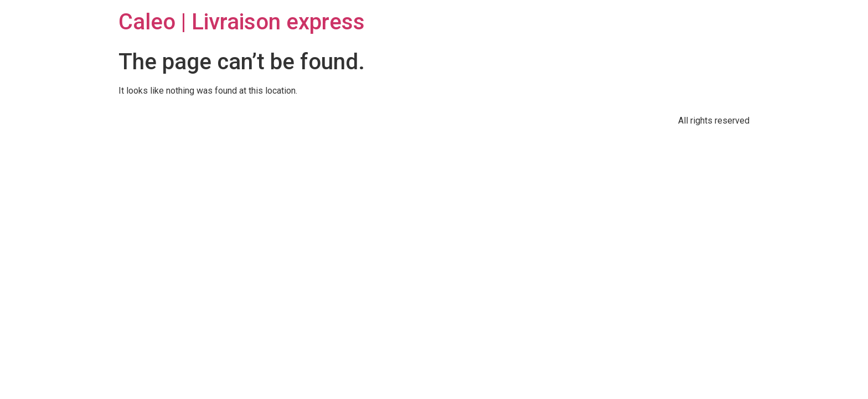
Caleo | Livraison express (242, 22)
